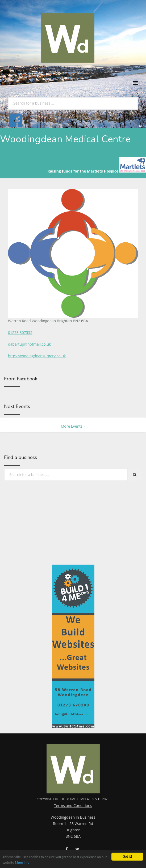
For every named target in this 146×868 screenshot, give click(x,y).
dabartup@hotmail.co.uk (29, 344)
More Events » (73, 426)
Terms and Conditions (73, 805)
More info (22, 863)
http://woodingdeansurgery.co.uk (37, 356)
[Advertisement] (35, 538)
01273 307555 (20, 332)
